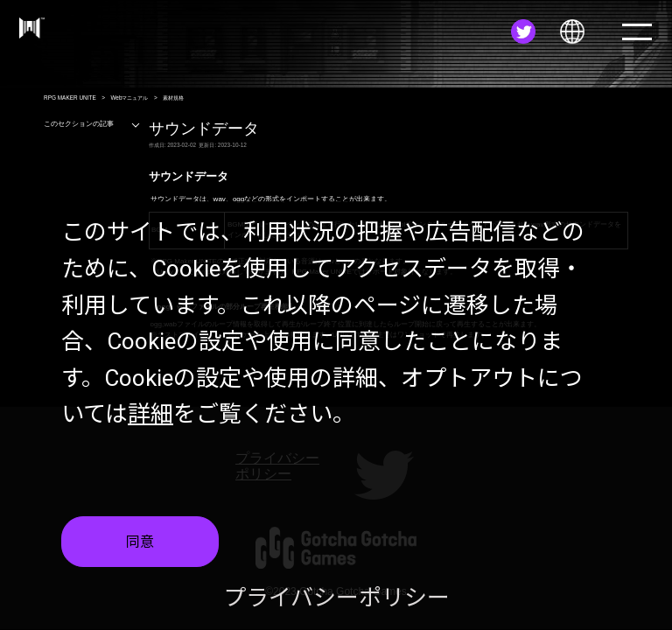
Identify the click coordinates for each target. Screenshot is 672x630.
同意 (140, 542)
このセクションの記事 (92, 124)
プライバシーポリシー (336, 598)
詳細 (150, 414)
